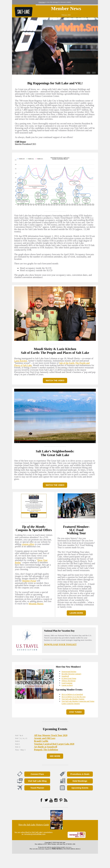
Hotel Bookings (80, 781)
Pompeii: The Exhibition (46, 750)
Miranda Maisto (36, 604)
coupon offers (28, 544)
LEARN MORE (76, 613)
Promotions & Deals (80, 774)
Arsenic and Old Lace (45, 738)
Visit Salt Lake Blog (37, 781)
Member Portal (29, 581)
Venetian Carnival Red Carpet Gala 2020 (54, 744)
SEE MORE (55, 756)
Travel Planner (37, 788)
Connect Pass (37, 774)
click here (68, 847)
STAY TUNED (75, 712)
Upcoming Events (80, 788)
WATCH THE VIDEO (55, 380)
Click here (42, 2)
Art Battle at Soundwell (45, 747)
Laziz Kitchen (21, 361)
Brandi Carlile (41, 741)
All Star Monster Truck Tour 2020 (51, 735)
